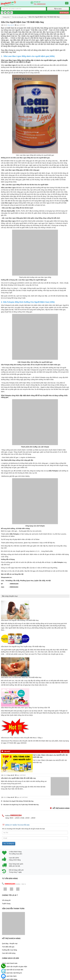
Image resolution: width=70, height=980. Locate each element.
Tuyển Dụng (6, 903)
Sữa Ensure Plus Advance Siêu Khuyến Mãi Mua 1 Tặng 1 (22, 738)
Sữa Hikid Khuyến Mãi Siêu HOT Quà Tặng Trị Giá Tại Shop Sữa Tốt (25, 708)
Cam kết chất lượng (9, 953)
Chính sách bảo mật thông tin (12, 973)
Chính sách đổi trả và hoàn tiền (13, 970)
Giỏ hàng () (64, 13)
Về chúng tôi (6, 900)
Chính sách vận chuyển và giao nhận (15, 966)
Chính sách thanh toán (10, 963)
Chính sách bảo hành (9, 976)
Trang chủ (6, 17)
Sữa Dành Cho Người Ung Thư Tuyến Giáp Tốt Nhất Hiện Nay (23, 646)
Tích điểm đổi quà (8, 947)
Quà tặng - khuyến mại (10, 943)
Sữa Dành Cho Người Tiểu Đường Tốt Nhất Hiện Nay (20, 620)
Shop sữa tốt (11, 25)
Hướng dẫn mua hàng (9, 950)
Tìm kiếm (58, 9)
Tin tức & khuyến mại (19, 17)
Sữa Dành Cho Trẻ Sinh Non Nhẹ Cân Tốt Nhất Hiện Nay (21, 677)
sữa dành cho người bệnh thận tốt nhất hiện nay (18, 778)
